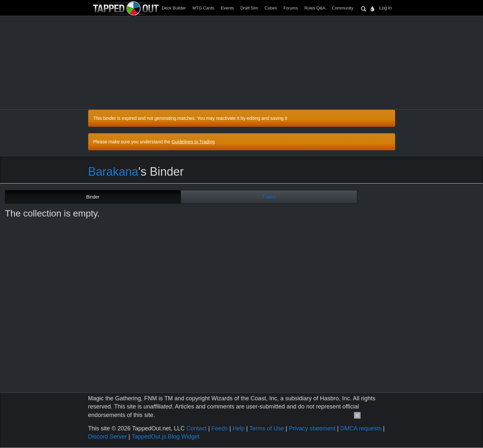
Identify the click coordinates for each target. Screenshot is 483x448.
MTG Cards (203, 8)
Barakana (113, 172)
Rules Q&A (315, 8)
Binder (93, 197)
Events (227, 8)
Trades (269, 197)
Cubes (271, 8)
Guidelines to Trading (193, 142)
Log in (385, 8)
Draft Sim (249, 8)
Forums (291, 8)
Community (343, 8)
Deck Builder (174, 8)
